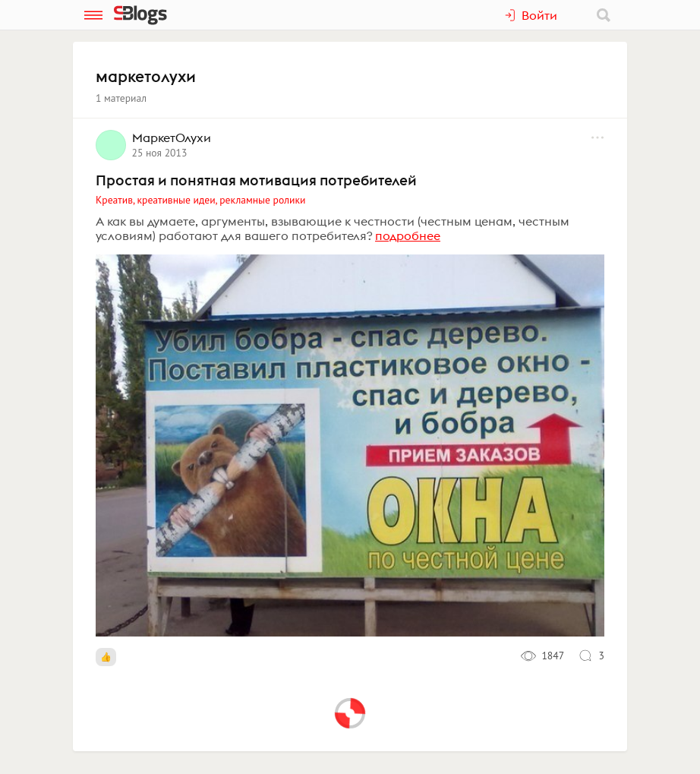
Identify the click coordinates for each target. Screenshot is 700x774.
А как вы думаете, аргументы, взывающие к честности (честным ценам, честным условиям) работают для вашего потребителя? (333, 228)
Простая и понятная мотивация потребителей (256, 180)
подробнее (408, 235)
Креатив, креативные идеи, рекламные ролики (200, 200)
